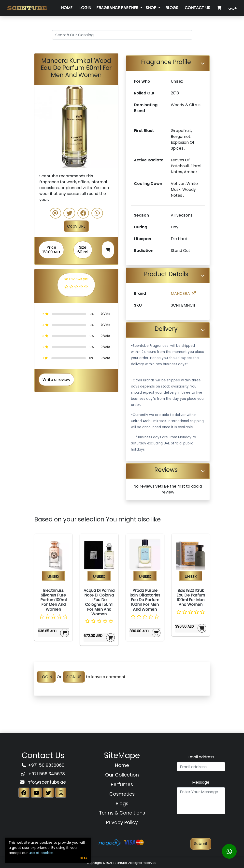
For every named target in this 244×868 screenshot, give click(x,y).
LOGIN (46, 677)
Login (85, 8)
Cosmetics (122, 794)
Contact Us (197, 8)
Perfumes (122, 784)
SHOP (151, 8)
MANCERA (183, 293)
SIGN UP (74, 677)
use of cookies (41, 853)
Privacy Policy (122, 823)
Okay (83, 858)
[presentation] (201, 829)
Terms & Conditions (122, 813)
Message (201, 782)
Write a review (56, 380)
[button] (41, 127)
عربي (233, 8)
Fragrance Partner (118, 8)
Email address (201, 757)
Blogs (172, 8)
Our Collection (122, 775)
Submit (201, 844)
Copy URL (76, 226)
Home (67, 8)
